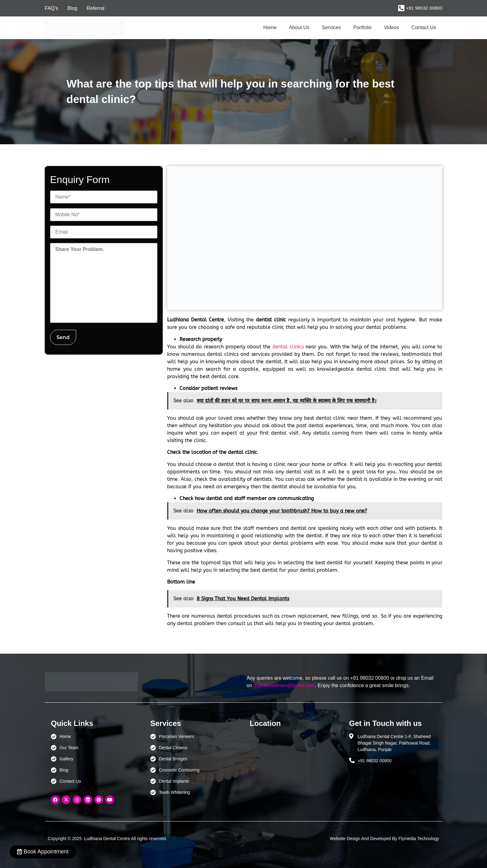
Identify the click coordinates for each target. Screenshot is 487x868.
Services (331, 27)
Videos (391, 27)
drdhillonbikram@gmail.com (284, 685)
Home (270, 27)
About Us (299, 27)
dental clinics (288, 347)
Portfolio (363, 27)
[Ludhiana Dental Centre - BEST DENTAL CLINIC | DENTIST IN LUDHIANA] (293, 763)
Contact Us (424, 27)
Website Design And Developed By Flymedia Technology (385, 839)
